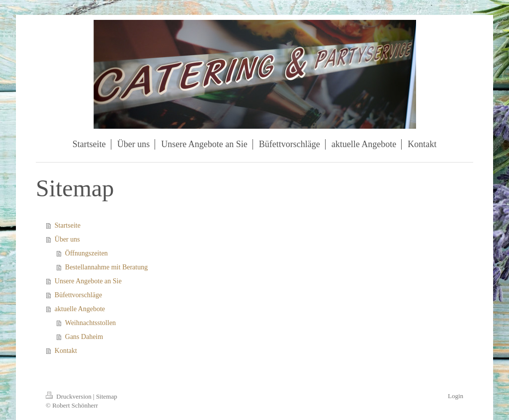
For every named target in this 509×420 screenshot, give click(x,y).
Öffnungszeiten (86, 253)
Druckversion (69, 396)
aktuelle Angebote (80, 309)
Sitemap (107, 396)
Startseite (68, 225)
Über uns (67, 239)
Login (456, 396)
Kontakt (66, 351)
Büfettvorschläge (79, 295)
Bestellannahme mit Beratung (106, 267)
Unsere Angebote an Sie (88, 281)
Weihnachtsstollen (90, 323)
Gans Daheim (84, 337)
